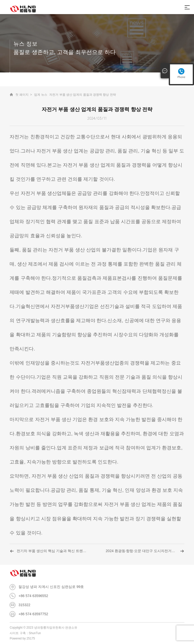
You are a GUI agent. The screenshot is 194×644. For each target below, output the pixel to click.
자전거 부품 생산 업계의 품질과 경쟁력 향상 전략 (82, 95)
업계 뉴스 (41, 95)
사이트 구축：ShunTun (25, 633)
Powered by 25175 (22, 638)
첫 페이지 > (24, 95)
